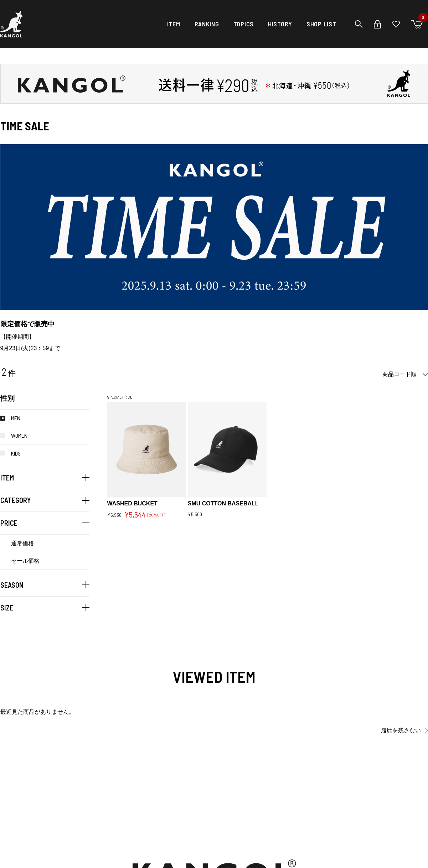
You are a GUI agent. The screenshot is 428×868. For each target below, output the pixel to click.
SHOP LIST (321, 24)
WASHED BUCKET (132, 503)
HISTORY (280, 24)
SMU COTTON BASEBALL (223, 503)
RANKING (207, 24)
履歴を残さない (401, 730)
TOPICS (244, 24)
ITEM (174, 24)
